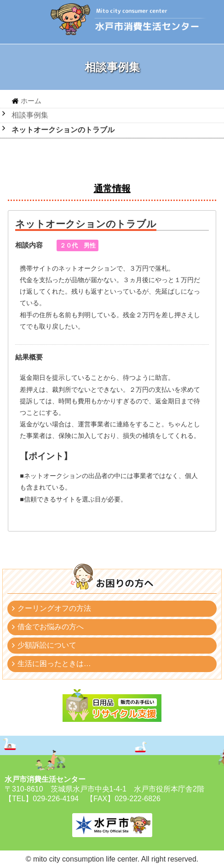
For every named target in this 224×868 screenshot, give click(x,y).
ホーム (31, 101)
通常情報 (112, 189)
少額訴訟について (47, 645)
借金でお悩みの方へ (51, 627)
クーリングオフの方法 (54, 608)
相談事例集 (30, 115)
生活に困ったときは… (54, 664)
